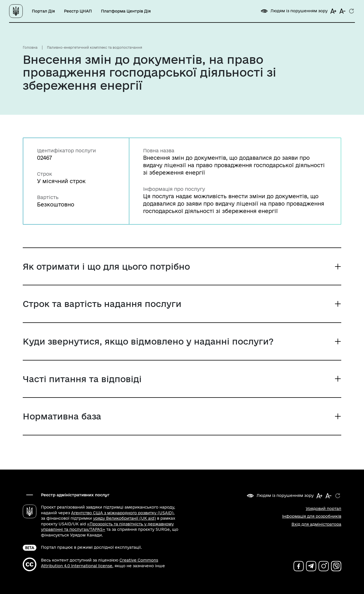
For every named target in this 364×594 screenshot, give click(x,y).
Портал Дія (43, 11)
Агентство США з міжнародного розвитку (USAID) (122, 513)
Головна (30, 47)
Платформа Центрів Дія (126, 11)
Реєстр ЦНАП (78, 11)
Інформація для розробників (312, 516)
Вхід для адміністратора (316, 524)
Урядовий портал (323, 509)
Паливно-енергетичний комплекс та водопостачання (95, 47)
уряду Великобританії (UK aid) (124, 518)
